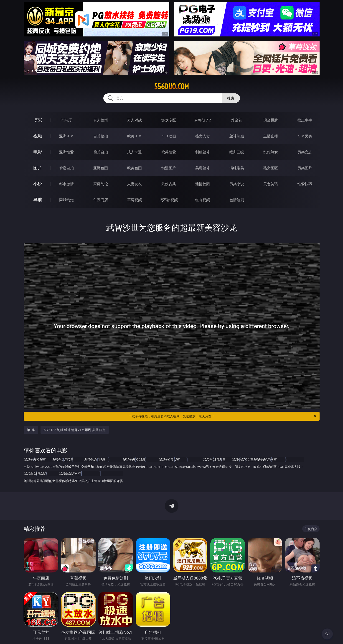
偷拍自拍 (101, 152)
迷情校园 (203, 184)
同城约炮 (66, 200)
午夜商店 (101, 200)
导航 (38, 200)
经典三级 (237, 152)
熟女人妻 (203, 136)
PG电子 (67, 120)
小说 (38, 184)
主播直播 (271, 136)
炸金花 (237, 120)
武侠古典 (169, 184)
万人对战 (135, 120)
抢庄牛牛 (305, 120)
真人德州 (101, 120)
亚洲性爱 (66, 152)
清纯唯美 (237, 168)
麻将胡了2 (203, 120)
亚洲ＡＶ (66, 136)
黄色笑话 (271, 184)
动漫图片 (169, 168)
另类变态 (305, 152)
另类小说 (237, 184)
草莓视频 (135, 200)
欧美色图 (135, 168)
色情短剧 (237, 200)
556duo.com (171, 87)
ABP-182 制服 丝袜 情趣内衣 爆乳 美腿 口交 (75, 430)
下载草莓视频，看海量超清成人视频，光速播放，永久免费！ (223, 416)
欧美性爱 (169, 152)
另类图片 (305, 168)
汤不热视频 (169, 200)
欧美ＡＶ (135, 136)
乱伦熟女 (271, 152)
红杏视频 (203, 200)
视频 (38, 136)
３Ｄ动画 (169, 136)
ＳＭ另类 (305, 136)
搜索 (231, 98)
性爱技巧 (305, 184)
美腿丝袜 (203, 168)
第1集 (31, 430)
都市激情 (66, 184)
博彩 (38, 120)
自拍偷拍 (101, 136)
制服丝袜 (203, 152)
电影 (38, 152)
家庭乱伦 (101, 184)
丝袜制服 (237, 136)
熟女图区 (271, 168)
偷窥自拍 (66, 168)
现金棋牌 (271, 120)
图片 (38, 168)
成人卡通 (135, 152)
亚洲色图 (101, 168)
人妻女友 (135, 184)
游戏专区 (169, 120)
